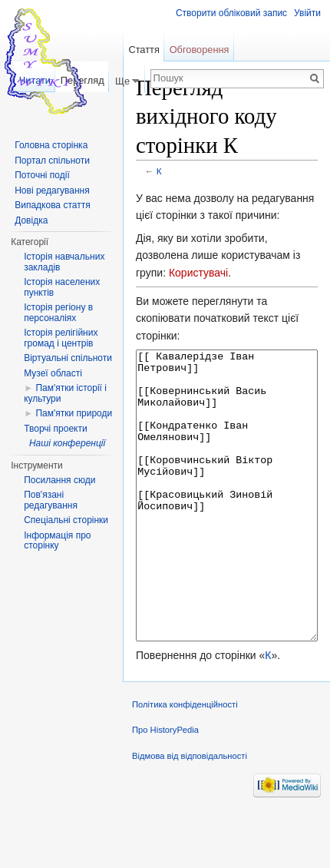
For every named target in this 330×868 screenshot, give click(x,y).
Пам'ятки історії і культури (65, 393)
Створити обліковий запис (231, 13)
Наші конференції (67, 443)
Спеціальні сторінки (66, 520)
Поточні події (42, 175)
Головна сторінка (51, 145)
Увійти (307, 13)
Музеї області (53, 373)
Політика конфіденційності (185, 762)
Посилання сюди (59, 480)
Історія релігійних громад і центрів (61, 338)
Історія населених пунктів (62, 287)
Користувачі (198, 273)
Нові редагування (52, 190)
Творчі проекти (55, 429)
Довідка (31, 220)
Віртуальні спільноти (68, 358)
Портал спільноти (52, 161)
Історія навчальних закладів (64, 262)
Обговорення (200, 50)
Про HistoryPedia (165, 787)
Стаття (144, 50)
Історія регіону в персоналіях (58, 313)
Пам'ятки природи (74, 413)
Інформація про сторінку (57, 541)
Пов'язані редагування (51, 500)
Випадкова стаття (52, 205)
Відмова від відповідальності (190, 813)
